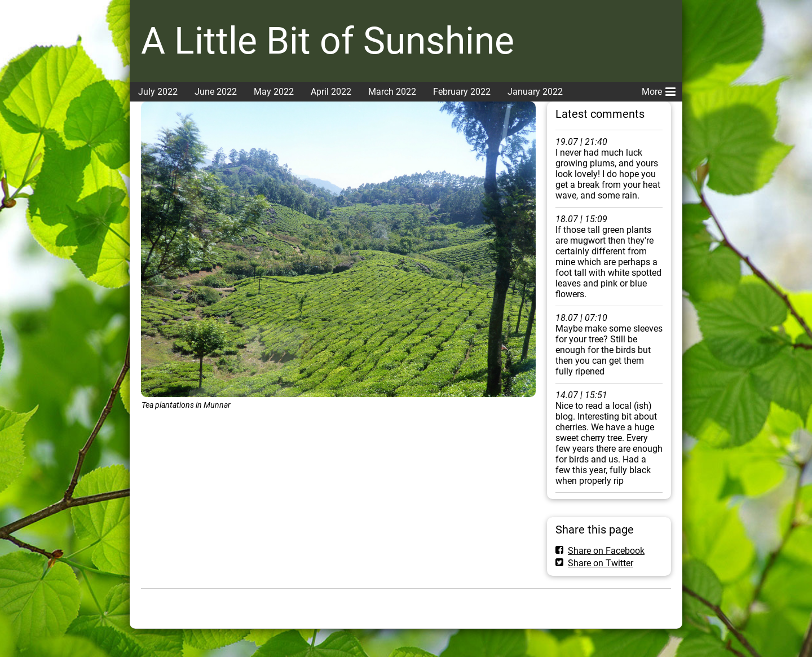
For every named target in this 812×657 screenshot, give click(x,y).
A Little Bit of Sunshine (328, 41)
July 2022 (158, 92)
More (659, 90)
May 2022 (274, 92)
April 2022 (331, 92)
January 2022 (535, 92)
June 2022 (216, 92)
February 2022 (462, 92)
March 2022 (392, 92)
